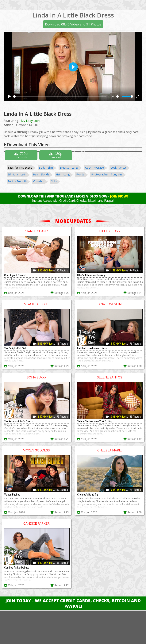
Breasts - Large (69, 168)
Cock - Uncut (118, 168)
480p (56, 155)
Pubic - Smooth (17, 181)
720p (22, 155)
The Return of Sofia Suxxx (19, 421)
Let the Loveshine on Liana (92, 348)
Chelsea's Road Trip (88, 495)
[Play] (9, 96)
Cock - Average (94, 168)
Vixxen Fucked (12, 495)
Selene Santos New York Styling (95, 421)
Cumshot (39, 181)
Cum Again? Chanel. (15, 275)
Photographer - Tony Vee (107, 174)
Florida (80, 174)
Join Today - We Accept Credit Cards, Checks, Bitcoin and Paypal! (73, 603)
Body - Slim (46, 168)
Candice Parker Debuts (17, 568)
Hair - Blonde (41, 174)
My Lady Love (31, 121)
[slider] (60, 96)
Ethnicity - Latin (17, 174)
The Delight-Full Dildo (16, 348)
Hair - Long (63, 174)
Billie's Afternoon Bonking (91, 275)
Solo (54, 181)
